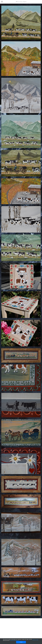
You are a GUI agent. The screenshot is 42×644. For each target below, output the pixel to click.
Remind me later (35, 640)
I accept (21, 642)
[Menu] (2, 2)
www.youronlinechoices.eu (15, 640)
